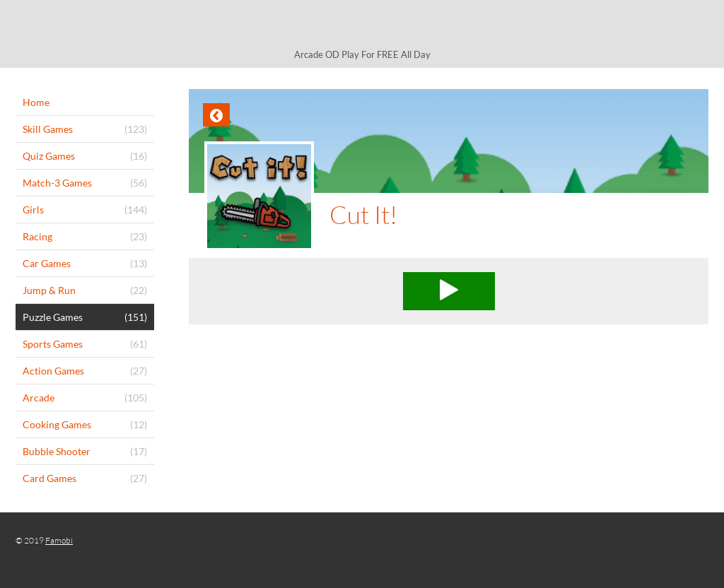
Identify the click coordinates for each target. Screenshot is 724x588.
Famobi (59, 540)
